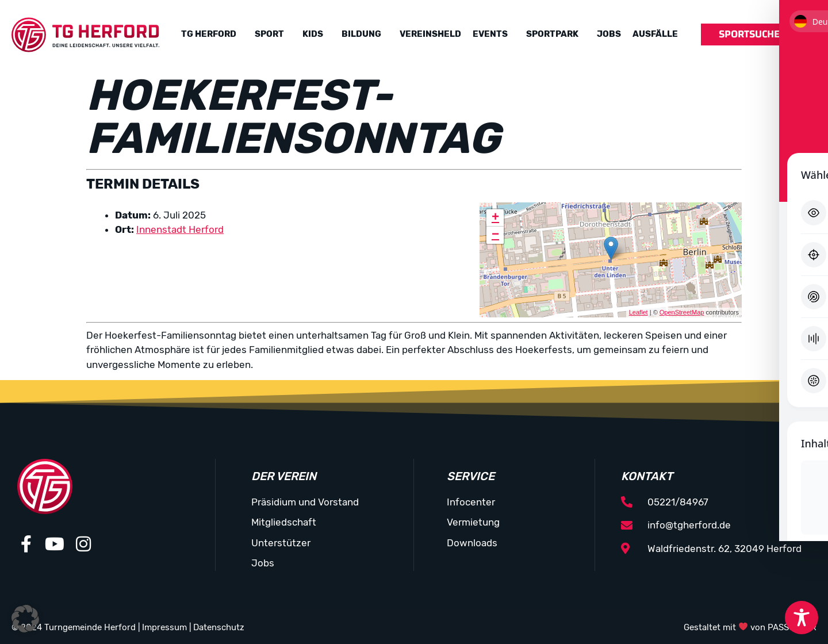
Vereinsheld (430, 34)
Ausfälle (655, 34)
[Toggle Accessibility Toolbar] (802, 618)
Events (490, 34)
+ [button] (495, 218)
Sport (269, 34)
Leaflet (639, 312)
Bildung (361, 34)
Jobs (609, 34)
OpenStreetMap (682, 312)
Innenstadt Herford (180, 229)
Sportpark (552, 34)
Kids (313, 34)
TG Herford (209, 34)
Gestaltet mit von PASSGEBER (750, 627)
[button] (25, 619)
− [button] (495, 235)
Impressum (164, 627)
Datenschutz (219, 627)
